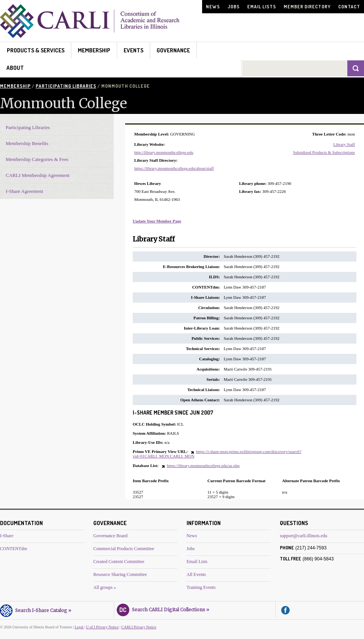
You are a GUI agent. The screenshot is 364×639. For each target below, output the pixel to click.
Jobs (234, 7)
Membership (94, 50)
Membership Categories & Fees (37, 159)
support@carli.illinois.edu (304, 536)
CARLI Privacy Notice (139, 627)
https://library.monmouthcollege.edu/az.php (203, 465)
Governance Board (110, 536)
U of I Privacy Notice (102, 627)
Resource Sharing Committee (120, 574)
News (213, 7)
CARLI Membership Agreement (38, 175)
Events (133, 50)
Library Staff (344, 144)
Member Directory (307, 7)
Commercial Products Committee (124, 549)
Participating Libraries (66, 86)
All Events (196, 574)
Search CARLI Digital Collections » (163, 609)
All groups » (105, 587)
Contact (349, 7)
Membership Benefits (27, 143)
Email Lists (262, 7)
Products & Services (36, 50)
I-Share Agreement (24, 191)
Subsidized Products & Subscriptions (324, 152)
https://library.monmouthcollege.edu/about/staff (174, 168)
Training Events (201, 587)
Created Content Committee (119, 562)
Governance (173, 50)
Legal (79, 627)
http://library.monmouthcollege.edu (164, 152)
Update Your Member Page (157, 221)
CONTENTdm (13, 549)
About (15, 68)
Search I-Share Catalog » (36, 609)
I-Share (7, 536)
